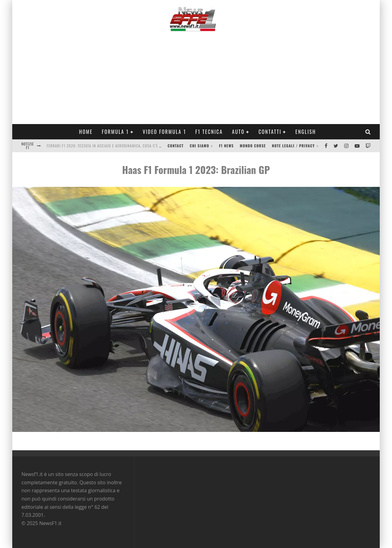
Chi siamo (200, 146)
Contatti (270, 132)
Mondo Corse (253, 146)
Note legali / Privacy (293, 146)
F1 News (226, 146)
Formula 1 (115, 132)
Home (86, 132)
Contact (175, 146)
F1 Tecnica (209, 132)
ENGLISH (305, 132)
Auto (238, 132)
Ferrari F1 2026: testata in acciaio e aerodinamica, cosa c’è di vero (110, 146)
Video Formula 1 (164, 132)
